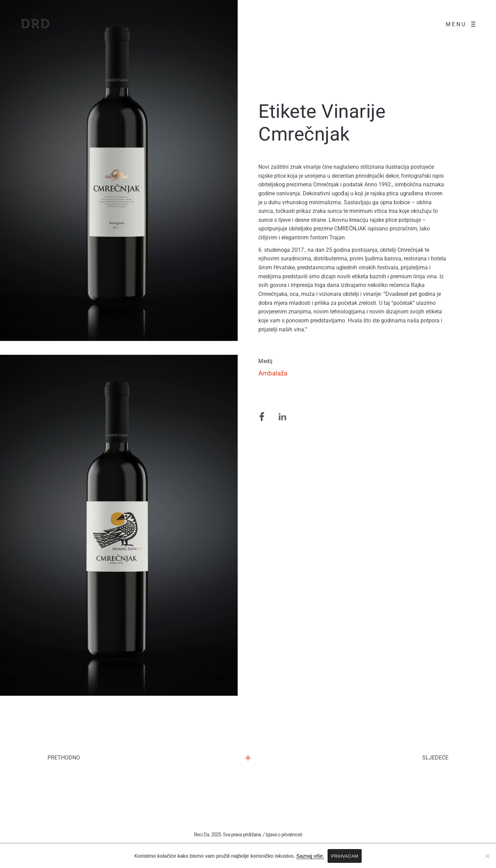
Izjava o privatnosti (284, 837)
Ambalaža (273, 414)
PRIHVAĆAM (345, 856)
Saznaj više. (310, 856)
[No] (487, 856)
